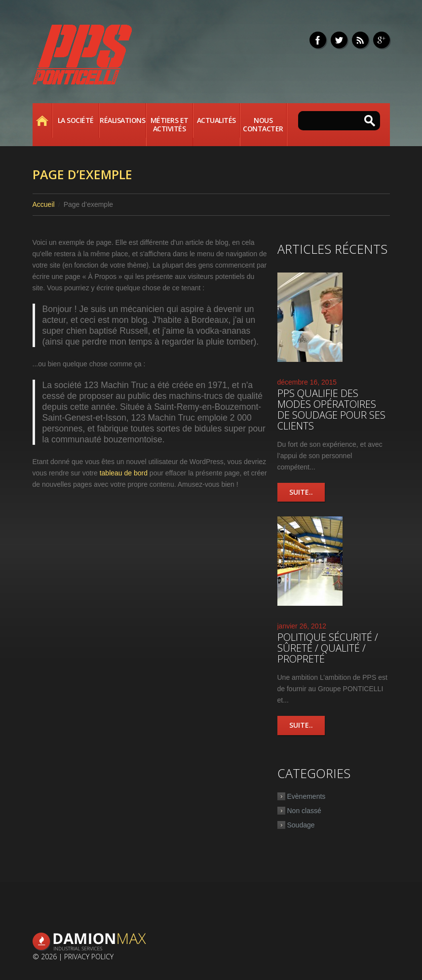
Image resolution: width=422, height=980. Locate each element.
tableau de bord (124, 473)
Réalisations (122, 120)
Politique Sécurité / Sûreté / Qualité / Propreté (328, 648)
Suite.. (301, 492)
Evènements (307, 796)
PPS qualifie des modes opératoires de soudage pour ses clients (331, 410)
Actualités (216, 120)
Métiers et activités (170, 124)
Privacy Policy (89, 957)
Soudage (301, 825)
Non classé (304, 811)
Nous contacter (263, 124)
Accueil (42, 120)
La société (76, 120)
